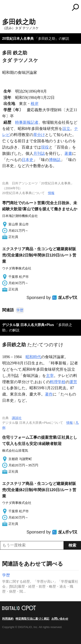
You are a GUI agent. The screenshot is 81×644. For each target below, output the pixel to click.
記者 (35, 122)
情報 (51, 193)
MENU (5, 8)
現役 (45, 147)
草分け (39, 135)
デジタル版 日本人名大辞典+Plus (28, 325)
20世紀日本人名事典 (18, 39)
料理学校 (58, 382)
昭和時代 (33, 357)
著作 (49, 394)
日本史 (27, 160)
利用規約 (8, 619)
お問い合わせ (60, 619)
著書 (68, 153)
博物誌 (55, 160)
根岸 (35, 104)
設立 (66, 129)
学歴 (20, 310)
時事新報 (23, 122)
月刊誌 (39, 153)
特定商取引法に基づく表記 (32, 619)
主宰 (50, 376)
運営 (73, 382)
